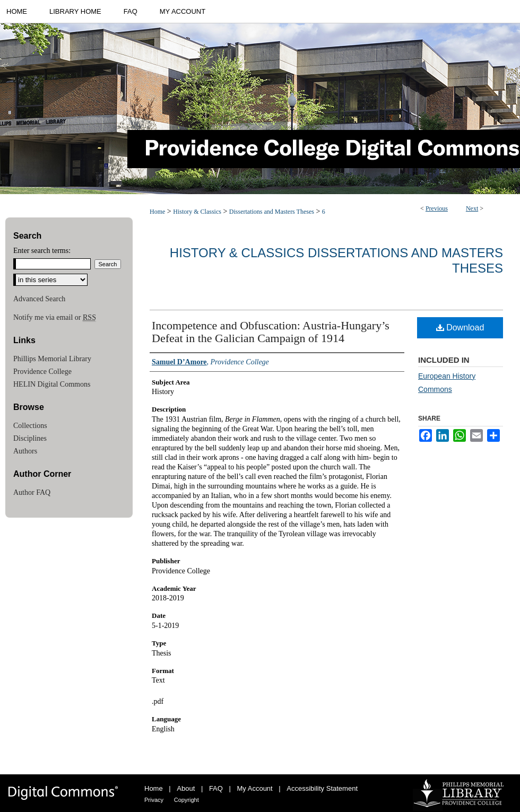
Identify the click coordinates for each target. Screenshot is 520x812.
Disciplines (30, 438)
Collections (30, 426)
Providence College (42, 372)
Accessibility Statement (322, 788)
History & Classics (197, 212)
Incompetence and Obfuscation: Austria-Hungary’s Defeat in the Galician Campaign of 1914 (271, 332)
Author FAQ (32, 492)
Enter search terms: (42, 251)
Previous (437, 208)
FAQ (216, 788)
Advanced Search (39, 299)
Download (460, 328)
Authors (25, 451)
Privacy (154, 800)
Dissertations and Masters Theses (272, 212)
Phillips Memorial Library (52, 359)
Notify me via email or (55, 318)
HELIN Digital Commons (52, 384)
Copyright (187, 800)
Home (157, 212)
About (186, 788)
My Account (255, 788)
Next (472, 208)
